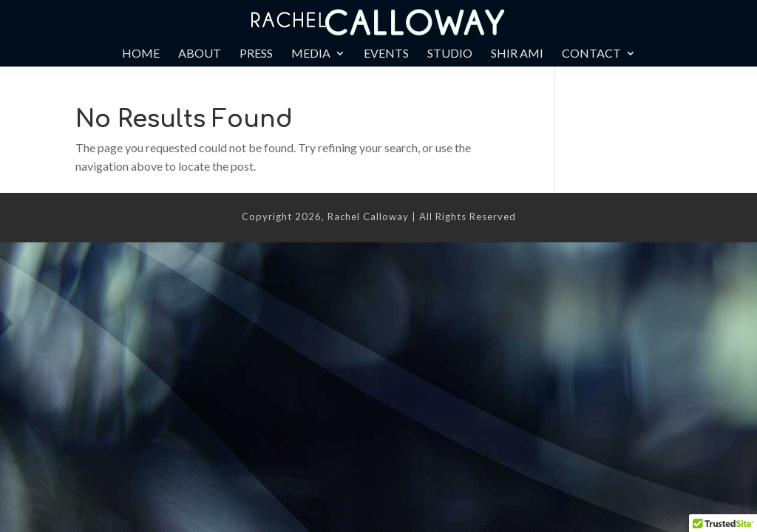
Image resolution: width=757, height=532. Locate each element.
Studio (450, 54)
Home (141, 54)
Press (256, 54)
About (200, 54)
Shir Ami (517, 54)
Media (311, 54)
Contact (591, 54)
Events (386, 54)
